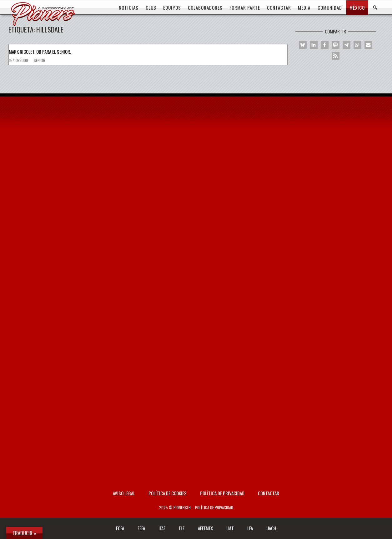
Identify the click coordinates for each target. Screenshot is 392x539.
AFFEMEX (205, 528)
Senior (40, 60)
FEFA (141, 528)
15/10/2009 (19, 60)
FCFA (120, 528)
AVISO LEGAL (124, 493)
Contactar (269, 493)
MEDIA (304, 7)
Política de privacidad (222, 493)
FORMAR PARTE (245, 7)
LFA (250, 528)
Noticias (129, 7)
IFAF (162, 528)
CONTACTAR (279, 7)
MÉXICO (357, 7)
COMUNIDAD (330, 7)
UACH (271, 528)
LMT (230, 528)
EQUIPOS (172, 7)
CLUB (151, 7)
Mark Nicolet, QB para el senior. (40, 52)
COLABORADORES (205, 7)
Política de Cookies (168, 493)
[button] (303, 45)
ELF (182, 528)
